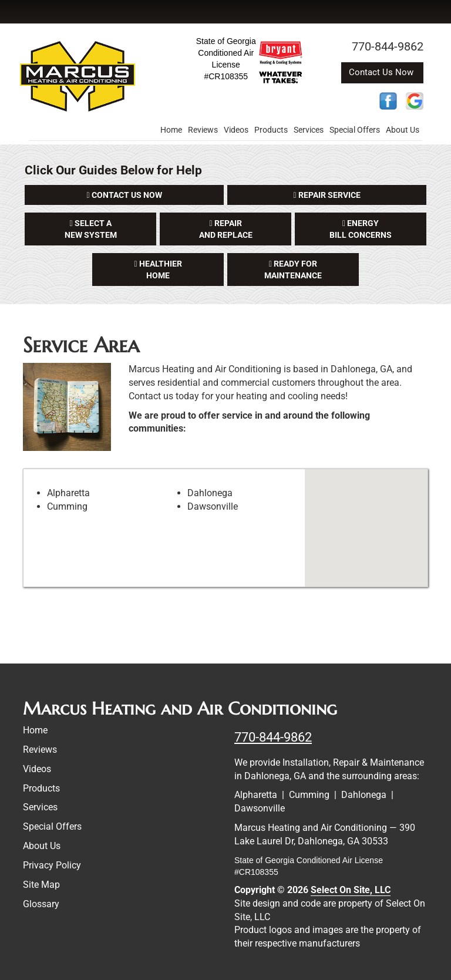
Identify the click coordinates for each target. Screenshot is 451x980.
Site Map (41, 885)
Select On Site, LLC (351, 890)
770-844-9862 (273, 737)
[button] (124, 195)
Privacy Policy (52, 865)
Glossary (41, 904)
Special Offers (355, 130)
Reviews (203, 130)
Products (271, 130)
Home (171, 130)
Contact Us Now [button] (382, 72)
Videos (236, 130)
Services (309, 130)
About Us (403, 130)
